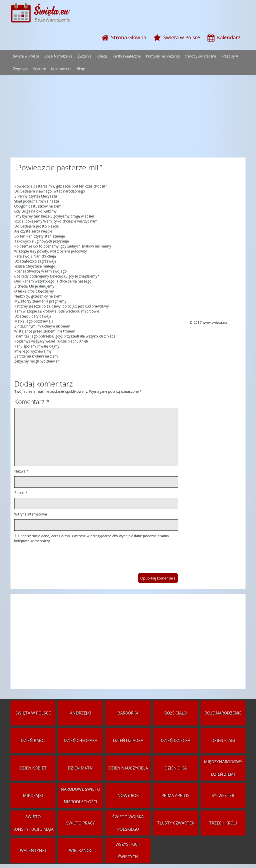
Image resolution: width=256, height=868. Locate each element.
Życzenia (84, 56)
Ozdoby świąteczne (200, 56)
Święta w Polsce (26, 56)
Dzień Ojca (176, 768)
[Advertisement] (128, 117)
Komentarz (32, 401)
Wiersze (40, 69)
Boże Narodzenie (58, 56)
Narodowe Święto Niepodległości (80, 795)
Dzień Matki (81, 768)
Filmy (80, 69)
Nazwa (21, 471)
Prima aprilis (175, 795)
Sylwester (223, 795)
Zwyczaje (21, 69)
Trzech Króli (223, 823)
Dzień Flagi (223, 740)
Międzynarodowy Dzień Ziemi (223, 768)
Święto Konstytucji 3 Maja (33, 823)
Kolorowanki (61, 69)
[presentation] (52, 556)
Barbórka (128, 713)
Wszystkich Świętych (128, 850)
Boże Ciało (175, 713)
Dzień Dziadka (128, 740)
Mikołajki (33, 795)
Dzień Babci (33, 740)
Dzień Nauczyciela (128, 768)
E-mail (21, 493)
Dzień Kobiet (33, 768)
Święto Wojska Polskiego (128, 823)
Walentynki (33, 850)
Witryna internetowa (31, 514)
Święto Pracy (80, 823)
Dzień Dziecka (175, 740)
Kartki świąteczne (127, 56)
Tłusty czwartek (176, 823)
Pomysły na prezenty (163, 56)
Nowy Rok (128, 795)
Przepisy (228, 56)
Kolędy (102, 56)
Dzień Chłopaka (80, 740)
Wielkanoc (81, 850)
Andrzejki (80, 713)
